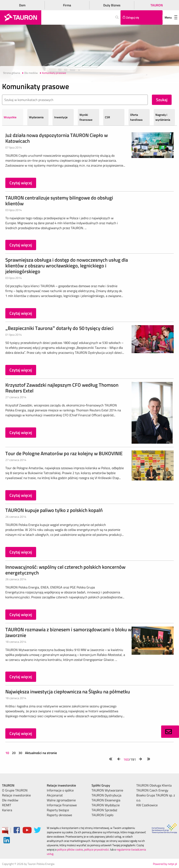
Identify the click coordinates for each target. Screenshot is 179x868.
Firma (67, 5)
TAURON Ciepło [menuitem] (102, 815)
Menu (171, 17)
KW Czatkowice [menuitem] (147, 805)
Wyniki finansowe (86, 117)
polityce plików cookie (70, 849)
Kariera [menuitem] (7, 810)
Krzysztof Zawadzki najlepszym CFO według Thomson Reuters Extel (62, 388)
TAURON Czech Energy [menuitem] (152, 790)
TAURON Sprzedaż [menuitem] (104, 810)
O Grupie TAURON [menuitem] (15, 790)
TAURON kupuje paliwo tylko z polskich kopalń (54, 510)
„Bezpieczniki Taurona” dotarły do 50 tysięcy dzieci (59, 328)
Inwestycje (61, 117)
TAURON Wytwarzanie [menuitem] (107, 790)
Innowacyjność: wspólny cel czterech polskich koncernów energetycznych (65, 570)
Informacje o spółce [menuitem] (60, 790)
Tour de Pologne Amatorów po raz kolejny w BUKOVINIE (64, 453)
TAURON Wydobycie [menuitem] (106, 805)
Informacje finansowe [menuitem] (62, 805)
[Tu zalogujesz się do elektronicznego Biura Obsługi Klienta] (142, 17)
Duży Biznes (112, 5)
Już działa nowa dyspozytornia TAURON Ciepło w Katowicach (57, 138)
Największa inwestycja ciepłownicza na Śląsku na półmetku (68, 692)
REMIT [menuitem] (7, 805)
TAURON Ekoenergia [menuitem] (106, 800)
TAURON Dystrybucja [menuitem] (106, 795)
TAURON (157, 5)
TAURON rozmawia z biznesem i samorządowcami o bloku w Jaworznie (68, 632)
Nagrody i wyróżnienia (163, 117)
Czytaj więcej (21, 183)
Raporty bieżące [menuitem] (58, 810)
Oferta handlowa (136, 117)
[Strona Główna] (21, 17)
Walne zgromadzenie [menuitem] (61, 800)
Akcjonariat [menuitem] (55, 795)
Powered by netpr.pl (165, 864)
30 (20, 753)
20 (14, 753)
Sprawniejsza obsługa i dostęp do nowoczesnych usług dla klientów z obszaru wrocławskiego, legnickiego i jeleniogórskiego (67, 266)
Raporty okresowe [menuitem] (59, 815)
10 (8, 753)
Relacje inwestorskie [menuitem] (16, 795)
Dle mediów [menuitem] (10, 800)
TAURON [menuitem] (8, 785)
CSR (107, 117)
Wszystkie (10, 117)
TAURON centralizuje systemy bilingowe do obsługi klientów (59, 201)
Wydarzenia (36, 117)
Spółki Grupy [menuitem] (101, 785)
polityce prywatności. (97, 849)
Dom (22, 5)
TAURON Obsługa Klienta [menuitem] (154, 785)
